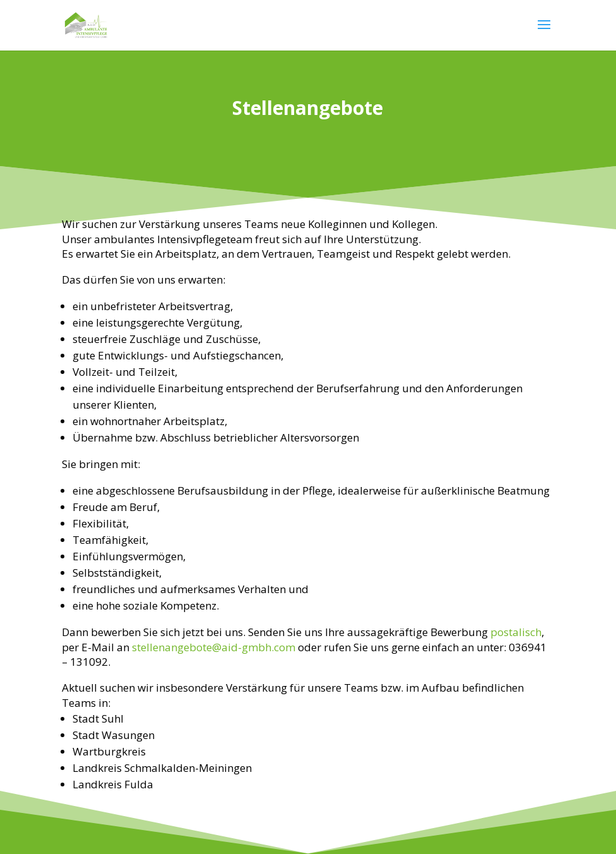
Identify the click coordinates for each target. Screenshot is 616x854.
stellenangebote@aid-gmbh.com (214, 647)
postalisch (516, 632)
